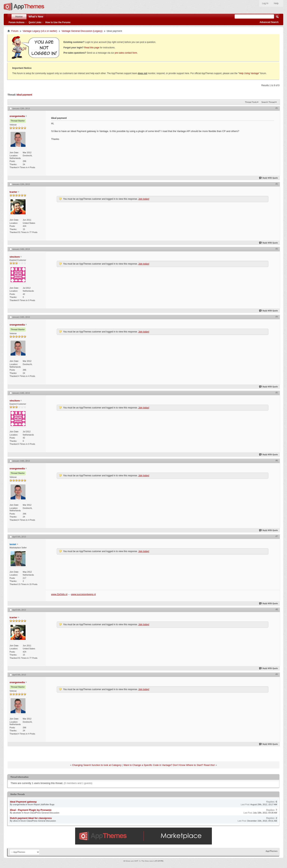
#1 (277, 108)
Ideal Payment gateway (23, 802)
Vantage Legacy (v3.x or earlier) (40, 31)
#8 (277, 609)
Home (19, 17)
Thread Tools (251, 102)
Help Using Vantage (249, 73)
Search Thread (268, 102)
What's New (36, 17)
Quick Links (35, 22)
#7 (277, 536)
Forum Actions (17, 22)
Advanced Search (269, 22)
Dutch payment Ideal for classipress (31, 818)
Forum (15, 31)
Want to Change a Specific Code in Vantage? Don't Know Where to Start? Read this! (169, 765)
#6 (277, 461)
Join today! (144, 199)
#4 (277, 317)
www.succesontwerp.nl (83, 594)
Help (276, 3)
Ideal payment (24, 95)
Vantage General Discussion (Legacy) (82, 31)
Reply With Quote (269, 178)
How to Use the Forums (58, 22)
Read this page (92, 48)
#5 (277, 393)
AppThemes (272, 851)
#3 (277, 249)
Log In (265, 3)
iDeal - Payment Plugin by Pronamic (31, 810)
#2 (277, 184)
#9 (277, 674)
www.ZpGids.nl (59, 594)
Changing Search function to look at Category (97, 765)
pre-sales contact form (126, 53)
